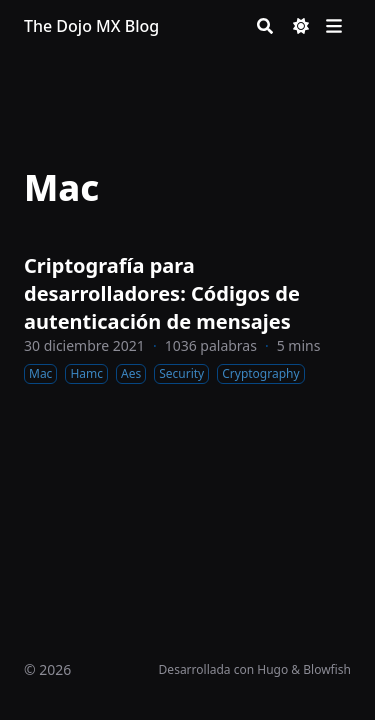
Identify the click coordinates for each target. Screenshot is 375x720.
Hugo (272, 669)
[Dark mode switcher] (301, 26)
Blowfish (327, 669)
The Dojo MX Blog (91, 26)
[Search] (265, 26)
